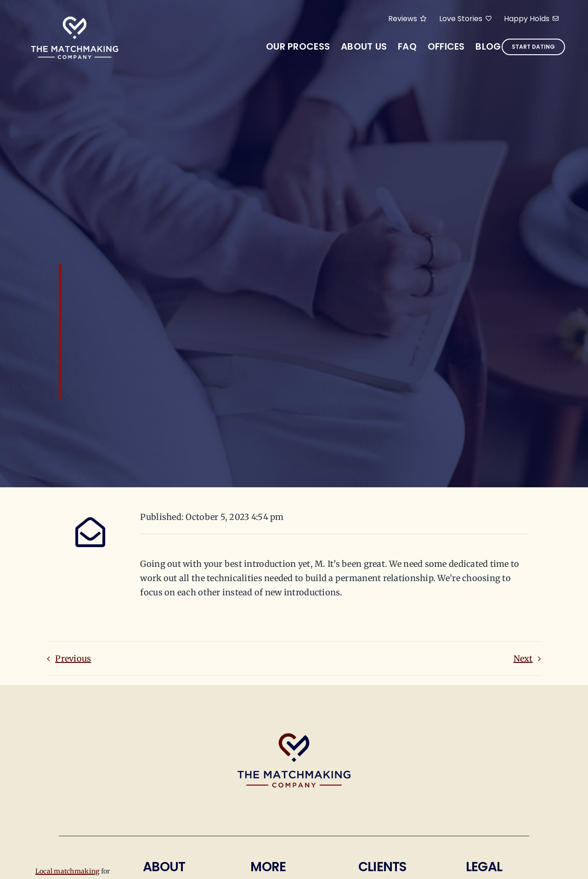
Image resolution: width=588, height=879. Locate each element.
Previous (73, 659)
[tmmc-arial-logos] (75, 17)
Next (523, 659)
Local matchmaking (68, 871)
